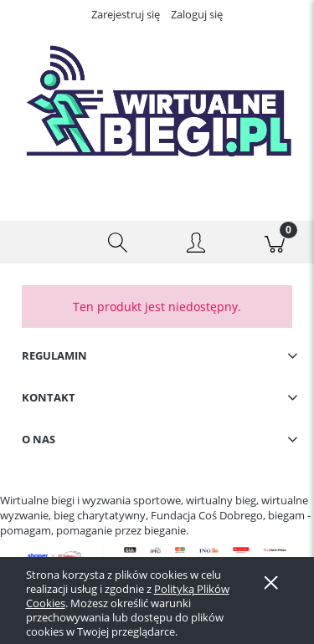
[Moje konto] (197, 245)
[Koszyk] (275, 243)
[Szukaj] (118, 243)
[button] (39, 243)
